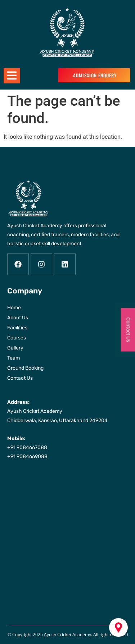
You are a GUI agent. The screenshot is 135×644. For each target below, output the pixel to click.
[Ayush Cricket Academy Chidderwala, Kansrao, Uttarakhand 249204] (67, 539)
